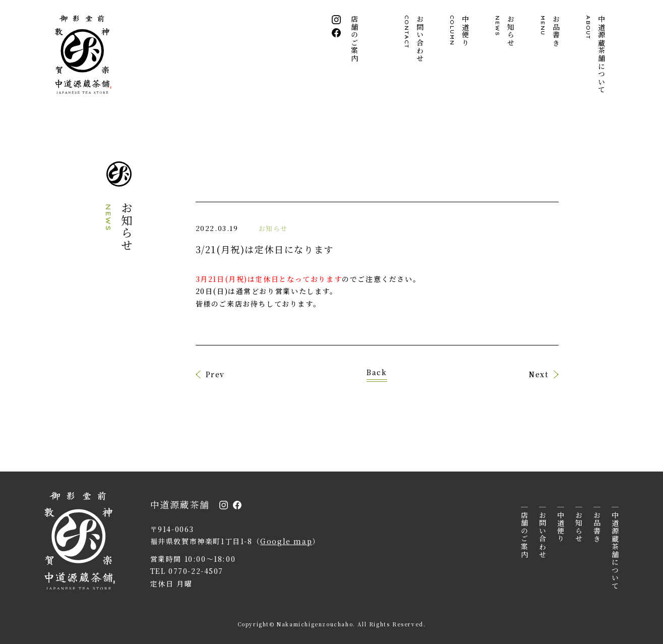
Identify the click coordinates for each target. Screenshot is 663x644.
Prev (215, 374)
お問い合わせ (414, 39)
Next (538, 374)
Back (377, 373)
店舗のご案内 (355, 39)
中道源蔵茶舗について (596, 54)
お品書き (551, 31)
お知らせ (505, 31)
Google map (286, 541)
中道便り (460, 31)
